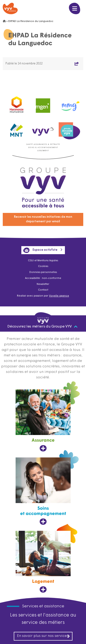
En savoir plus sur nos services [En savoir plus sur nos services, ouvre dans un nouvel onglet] (44, 636)
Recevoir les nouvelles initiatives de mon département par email (43, 219)
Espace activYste (40, 250)
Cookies (43, 266)
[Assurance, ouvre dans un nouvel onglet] (43, 421)
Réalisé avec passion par (43, 296)
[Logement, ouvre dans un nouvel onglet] (43, 562)
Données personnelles (43, 272)
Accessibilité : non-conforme (43, 278)
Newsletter (43, 284)
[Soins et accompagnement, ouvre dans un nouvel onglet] (43, 491)
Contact (43, 290)
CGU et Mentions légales (43, 261)
